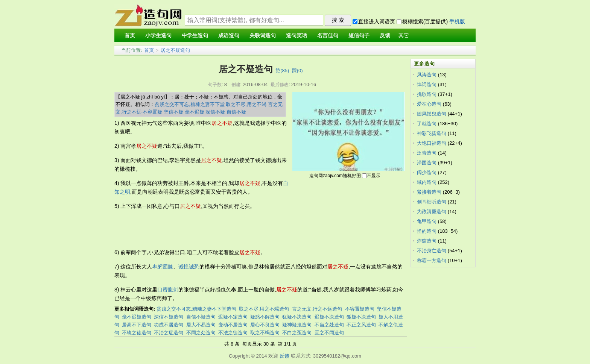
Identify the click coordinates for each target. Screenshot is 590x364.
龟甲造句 (427, 221)
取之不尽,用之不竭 (246, 104)
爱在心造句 (429, 104)
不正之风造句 (361, 325)
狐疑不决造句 (361, 317)
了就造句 (427, 124)
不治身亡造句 (432, 251)
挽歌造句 (427, 94)
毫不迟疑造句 (137, 317)
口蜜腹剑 (168, 290)
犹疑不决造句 (297, 317)
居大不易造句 (201, 325)
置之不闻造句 (329, 333)
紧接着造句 (429, 192)
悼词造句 (427, 84)
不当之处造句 (329, 325)
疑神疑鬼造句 (297, 325)
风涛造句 (427, 75)
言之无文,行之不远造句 (317, 309)
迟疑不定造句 (233, 317)
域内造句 (427, 182)
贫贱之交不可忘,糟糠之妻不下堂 (190, 104)
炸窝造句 (427, 241)
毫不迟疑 (195, 112)
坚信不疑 (173, 112)
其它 (404, 36)
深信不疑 (215, 112)
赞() (282, 71)
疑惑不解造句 (265, 317)
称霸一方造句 (432, 260)
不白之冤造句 (297, 333)
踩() (297, 71)
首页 (149, 50)
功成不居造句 (169, 325)
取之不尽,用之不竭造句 (264, 309)
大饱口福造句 (432, 143)
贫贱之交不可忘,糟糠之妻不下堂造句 (196, 309)
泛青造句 (427, 153)
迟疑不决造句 (329, 317)
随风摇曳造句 (432, 114)
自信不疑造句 (201, 317)
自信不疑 (236, 112)
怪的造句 (427, 231)
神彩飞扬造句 (432, 133)
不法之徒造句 (233, 333)
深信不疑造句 (169, 317)
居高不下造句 (137, 325)
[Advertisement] (251, 229)
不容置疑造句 (360, 309)
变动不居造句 (233, 325)
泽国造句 (427, 163)
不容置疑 (152, 112)
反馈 (284, 356)
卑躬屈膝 (163, 267)
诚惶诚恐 (189, 267)
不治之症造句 (169, 333)
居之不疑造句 (175, 50)
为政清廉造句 (432, 212)
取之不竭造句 (265, 333)
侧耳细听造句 (432, 202)
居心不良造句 (265, 325)
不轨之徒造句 (137, 333)
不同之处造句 (201, 333)
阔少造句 (427, 172)
